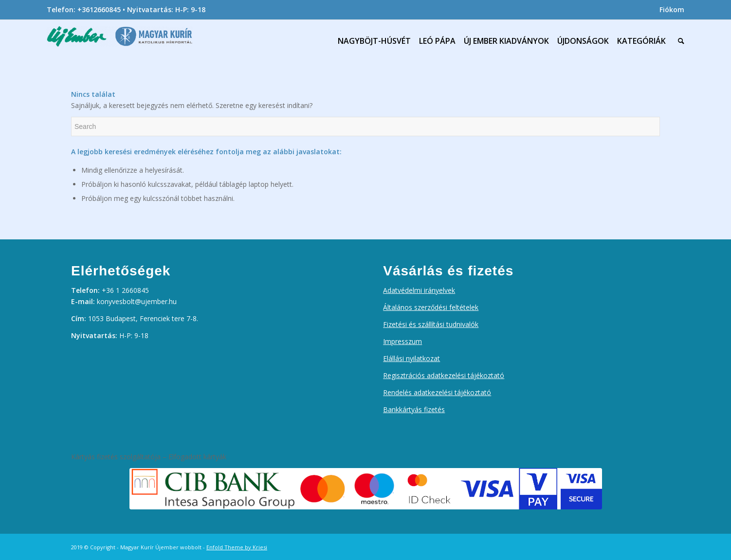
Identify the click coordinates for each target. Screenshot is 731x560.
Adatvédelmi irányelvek (419, 290)
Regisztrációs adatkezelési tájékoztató (444, 375)
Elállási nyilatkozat (411, 358)
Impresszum (402, 341)
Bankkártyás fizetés (414, 409)
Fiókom (672, 9)
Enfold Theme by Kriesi (237, 547)
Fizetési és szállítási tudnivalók (431, 324)
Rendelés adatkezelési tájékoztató (437, 392)
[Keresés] (679, 41)
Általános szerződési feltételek (431, 307)
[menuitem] (669, 10)
